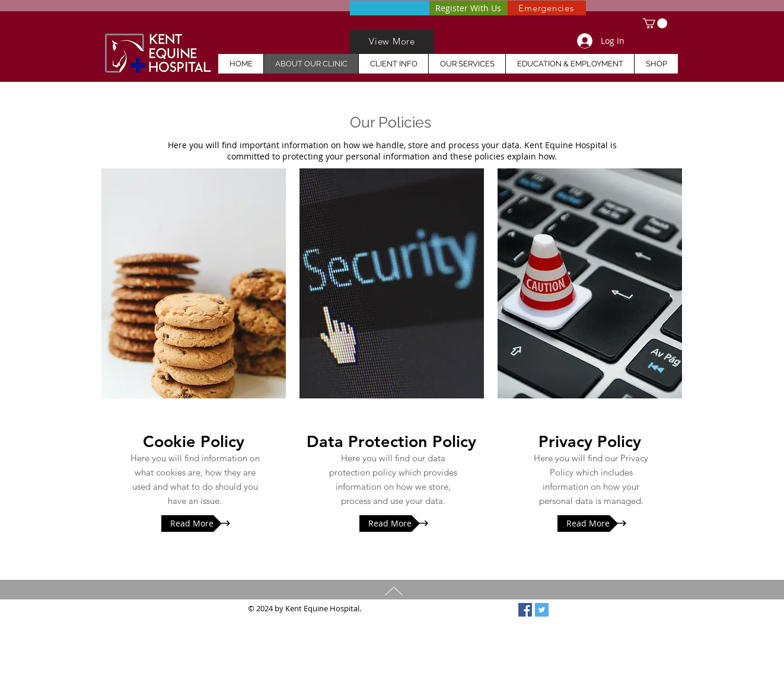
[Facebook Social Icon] (525, 610)
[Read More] (192, 524)
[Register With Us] (468, 8)
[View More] (392, 42)
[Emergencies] (546, 8)
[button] (655, 23)
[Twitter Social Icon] (542, 610)
